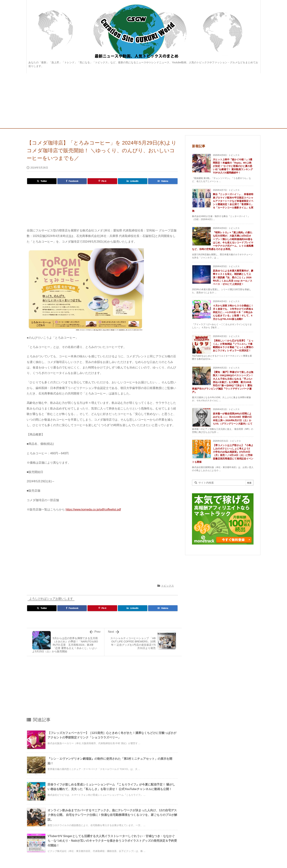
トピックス (167, 586)
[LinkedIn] (133, 181)
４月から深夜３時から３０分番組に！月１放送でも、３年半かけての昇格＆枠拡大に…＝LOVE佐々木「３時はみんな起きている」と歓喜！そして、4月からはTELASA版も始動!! (233, 312)
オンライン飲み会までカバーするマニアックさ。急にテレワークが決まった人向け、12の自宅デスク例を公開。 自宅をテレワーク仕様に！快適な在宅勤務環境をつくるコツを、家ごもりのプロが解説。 (112, 815)
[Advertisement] (143, 101)
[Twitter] (42, 181)
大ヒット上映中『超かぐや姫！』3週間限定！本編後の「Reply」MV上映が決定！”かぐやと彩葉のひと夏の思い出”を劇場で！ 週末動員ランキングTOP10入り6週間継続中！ (233, 166)
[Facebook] (72, 181)
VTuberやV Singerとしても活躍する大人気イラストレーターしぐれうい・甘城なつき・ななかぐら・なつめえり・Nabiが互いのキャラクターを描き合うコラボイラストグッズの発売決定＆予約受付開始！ (112, 841)
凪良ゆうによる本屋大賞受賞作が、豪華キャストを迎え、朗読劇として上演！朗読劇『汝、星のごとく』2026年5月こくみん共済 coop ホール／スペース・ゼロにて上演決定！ (233, 277)
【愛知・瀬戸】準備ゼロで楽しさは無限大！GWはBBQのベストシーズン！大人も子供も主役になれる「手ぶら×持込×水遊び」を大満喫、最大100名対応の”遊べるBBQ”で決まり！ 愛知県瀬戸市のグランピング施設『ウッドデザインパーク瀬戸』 (223, 382)
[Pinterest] (102, 181)
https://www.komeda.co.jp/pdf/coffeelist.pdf (93, 509)
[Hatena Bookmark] (163, 181)
